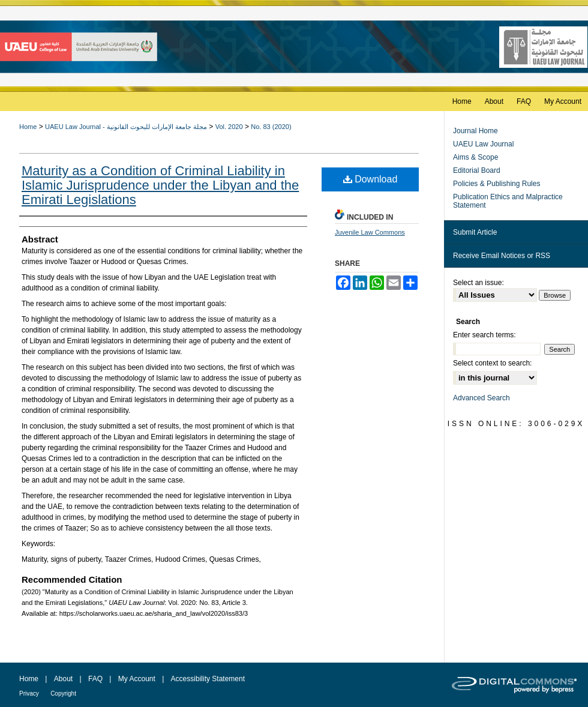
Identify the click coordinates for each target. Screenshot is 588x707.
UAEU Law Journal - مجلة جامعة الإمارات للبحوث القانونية (126, 127)
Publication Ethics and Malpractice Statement (508, 201)
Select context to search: (492, 363)
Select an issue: (478, 283)
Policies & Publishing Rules (496, 184)
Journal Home (475, 131)
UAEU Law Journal (483, 144)
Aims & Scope (475, 157)
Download (370, 179)
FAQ (95, 679)
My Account (137, 679)
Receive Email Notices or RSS (502, 256)
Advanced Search (481, 398)
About (63, 679)
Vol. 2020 (229, 127)
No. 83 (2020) (271, 127)
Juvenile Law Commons (370, 232)
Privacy (29, 693)
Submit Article (475, 232)
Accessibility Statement (208, 679)
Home (28, 127)
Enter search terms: (484, 335)
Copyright (63, 693)
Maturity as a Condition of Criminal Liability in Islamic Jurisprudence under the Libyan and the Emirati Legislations (160, 185)
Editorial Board (477, 170)
